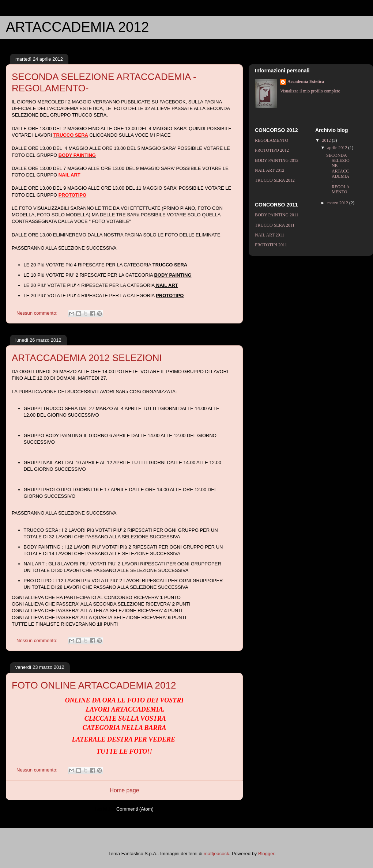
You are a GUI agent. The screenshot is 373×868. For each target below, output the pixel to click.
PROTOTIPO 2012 (272, 150)
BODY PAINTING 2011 (277, 215)
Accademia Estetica (306, 82)
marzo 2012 (338, 203)
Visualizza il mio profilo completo (310, 91)
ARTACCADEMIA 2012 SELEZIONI (87, 358)
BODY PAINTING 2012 (277, 160)
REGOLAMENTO (272, 140)
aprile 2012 (338, 148)
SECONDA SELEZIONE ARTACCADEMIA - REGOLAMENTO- (338, 174)
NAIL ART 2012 (270, 170)
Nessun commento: (38, 313)
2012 (327, 140)
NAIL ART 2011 (270, 235)
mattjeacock (216, 854)
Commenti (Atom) (135, 809)
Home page (125, 790)
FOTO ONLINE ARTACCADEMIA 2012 (94, 685)
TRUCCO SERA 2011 (275, 225)
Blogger (266, 854)
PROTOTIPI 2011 (271, 245)
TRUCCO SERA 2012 (275, 180)
